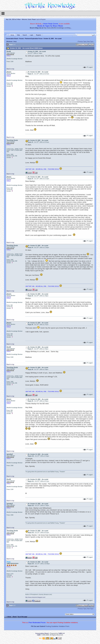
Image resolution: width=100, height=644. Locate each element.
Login (38, 19)
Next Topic (90, 42)
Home (12, 35)
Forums (22, 39)
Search (25, 35)
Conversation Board (12, 39)
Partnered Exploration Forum (34, 39)
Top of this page (22, 617)
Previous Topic (82, 42)
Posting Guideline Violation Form (57, 626)
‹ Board (14, 617)
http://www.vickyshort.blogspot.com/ (35, 597)
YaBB (39, 635)
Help (18, 35)
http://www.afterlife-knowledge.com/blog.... (58, 28)
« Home (9, 617)
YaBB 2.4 (61, 633)
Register (43, 19)
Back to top (10, 69)
